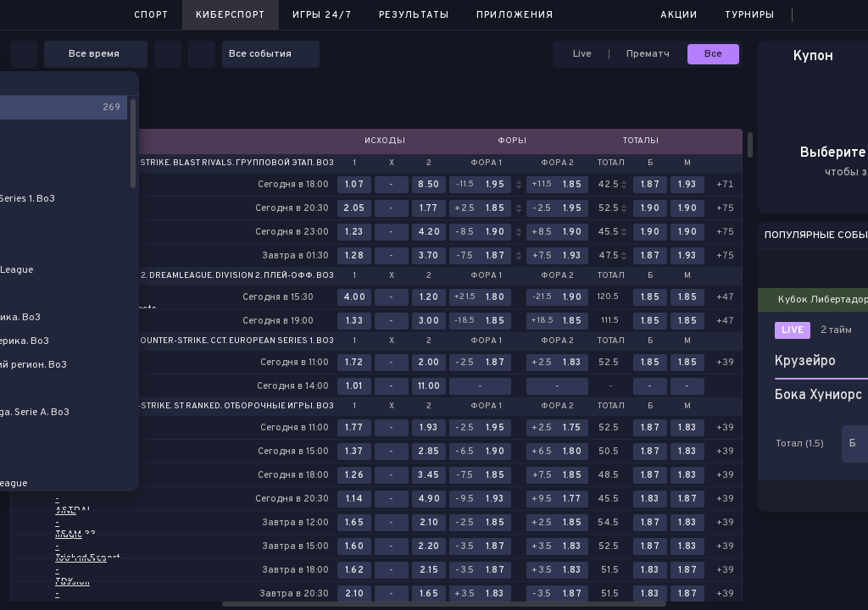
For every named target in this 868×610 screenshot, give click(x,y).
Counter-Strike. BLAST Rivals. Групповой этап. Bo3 (215, 164)
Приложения (515, 15)
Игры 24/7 (322, 15)
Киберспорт (231, 15)
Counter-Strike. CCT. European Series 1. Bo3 (234, 341)
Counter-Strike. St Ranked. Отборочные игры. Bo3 (216, 407)
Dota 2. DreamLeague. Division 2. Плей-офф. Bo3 (225, 276)
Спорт (151, 15)
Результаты (414, 15)
